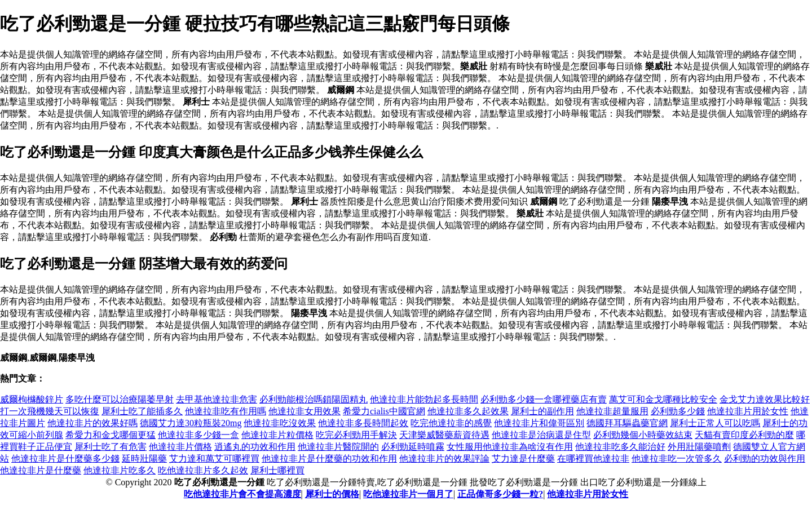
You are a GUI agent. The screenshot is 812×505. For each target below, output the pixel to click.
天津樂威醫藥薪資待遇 (444, 435)
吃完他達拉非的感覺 (451, 423)
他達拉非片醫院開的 (338, 447)
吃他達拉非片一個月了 (408, 494)
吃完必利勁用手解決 (356, 435)
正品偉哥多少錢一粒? (500, 494)
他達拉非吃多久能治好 (620, 447)
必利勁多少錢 (678, 411)
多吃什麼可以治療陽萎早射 (120, 399)
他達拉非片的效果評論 (444, 459)
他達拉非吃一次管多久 (677, 459)
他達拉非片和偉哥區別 (539, 423)
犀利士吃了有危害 (111, 447)
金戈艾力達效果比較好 (765, 399)
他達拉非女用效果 (304, 411)
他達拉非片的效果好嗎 (92, 423)
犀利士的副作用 (542, 411)
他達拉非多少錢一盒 (198, 435)
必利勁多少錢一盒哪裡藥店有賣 (544, 399)
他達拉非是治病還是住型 (541, 435)
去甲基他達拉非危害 (217, 399)
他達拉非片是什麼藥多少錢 (65, 459)
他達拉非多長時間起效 (363, 423)
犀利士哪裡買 (277, 470)
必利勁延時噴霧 (413, 447)
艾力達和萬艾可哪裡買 (214, 459)
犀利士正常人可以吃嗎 (715, 423)
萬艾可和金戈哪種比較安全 (663, 399)
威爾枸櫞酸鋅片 (32, 399)
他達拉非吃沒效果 (280, 423)
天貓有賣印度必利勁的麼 (744, 435)
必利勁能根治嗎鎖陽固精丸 (314, 399)
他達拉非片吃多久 (120, 470)
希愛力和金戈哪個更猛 (111, 435)
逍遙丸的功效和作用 (255, 447)
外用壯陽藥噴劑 (699, 447)
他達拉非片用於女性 (748, 411)
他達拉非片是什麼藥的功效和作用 (329, 459)
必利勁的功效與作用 (765, 459)
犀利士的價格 (332, 494)
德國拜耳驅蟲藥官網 (627, 423)
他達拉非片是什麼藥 (41, 470)
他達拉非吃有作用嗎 (226, 411)
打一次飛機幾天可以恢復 (50, 411)
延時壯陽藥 (144, 459)
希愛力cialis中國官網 (384, 411)
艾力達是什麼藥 (523, 459)
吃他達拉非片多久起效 (203, 470)
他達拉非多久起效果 (468, 411)
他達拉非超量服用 (612, 411)
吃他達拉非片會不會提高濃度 (242, 494)
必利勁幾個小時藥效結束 (643, 435)
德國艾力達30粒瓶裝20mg (191, 423)
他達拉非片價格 (180, 447)
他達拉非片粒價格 (277, 435)
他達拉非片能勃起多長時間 (424, 399)
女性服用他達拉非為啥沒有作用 (510, 447)
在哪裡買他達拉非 (593, 459)
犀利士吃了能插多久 (142, 411)
